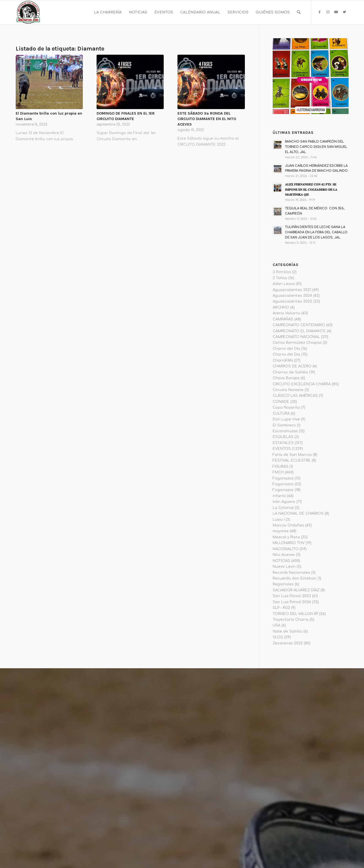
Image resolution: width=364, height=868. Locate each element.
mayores (281, 531)
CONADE (281, 402)
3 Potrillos (282, 272)
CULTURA (281, 414)
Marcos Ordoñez (288, 525)
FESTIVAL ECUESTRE (292, 461)
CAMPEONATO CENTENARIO (299, 325)
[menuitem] (108, 12)
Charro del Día (286, 349)
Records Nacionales (291, 573)
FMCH (278, 472)
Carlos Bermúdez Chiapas (297, 343)
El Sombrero (284, 425)
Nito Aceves (284, 555)
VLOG (278, 637)
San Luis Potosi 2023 (292, 596)
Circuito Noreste (288, 390)
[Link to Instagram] (328, 12)
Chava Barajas (286, 378)
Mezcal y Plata (286, 537)
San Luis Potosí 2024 (292, 602)
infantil (279, 496)
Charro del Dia (286, 354)
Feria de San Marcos (292, 455)
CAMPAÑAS (283, 319)
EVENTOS (282, 449)
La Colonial (283, 508)
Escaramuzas (285, 431)
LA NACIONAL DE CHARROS (298, 514)
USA (277, 625)
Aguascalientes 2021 (292, 290)
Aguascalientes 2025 (292, 301)
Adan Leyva (284, 284)
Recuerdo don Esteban (295, 578)
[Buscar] (299, 12)
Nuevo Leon (284, 567)
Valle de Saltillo (288, 631)
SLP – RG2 (281, 608)
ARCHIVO (281, 307)
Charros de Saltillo (290, 372)
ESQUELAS (283, 437)
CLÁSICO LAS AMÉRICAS (295, 396)
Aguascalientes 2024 (292, 296)
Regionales (283, 584)
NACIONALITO (286, 549)
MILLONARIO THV (289, 543)
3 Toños (280, 278)
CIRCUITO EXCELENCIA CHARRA (302, 384)
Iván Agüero (284, 502)
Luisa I (279, 520)
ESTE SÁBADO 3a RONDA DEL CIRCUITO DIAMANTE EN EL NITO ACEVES (207, 119)
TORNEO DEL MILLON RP (295, 614)
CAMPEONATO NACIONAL (296, 337)
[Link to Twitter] (344, 12)
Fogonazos (283, 478)
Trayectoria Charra (291, 620)
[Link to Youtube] (336, 12)
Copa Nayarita (286, 407)
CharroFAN (283, 360)
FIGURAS (280, 467)
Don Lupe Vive (286, 419)
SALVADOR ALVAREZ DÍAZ (296, 590)
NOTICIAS (281, 561)
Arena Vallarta (286, 313)
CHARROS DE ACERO (292, 366)
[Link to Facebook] (320, 12)
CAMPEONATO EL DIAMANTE (299, 331)
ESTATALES (283, 443)
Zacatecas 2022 (288, 643)
